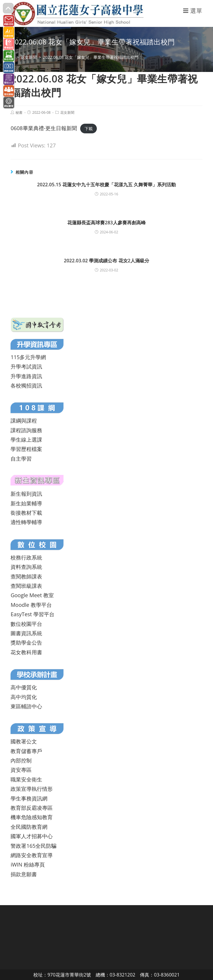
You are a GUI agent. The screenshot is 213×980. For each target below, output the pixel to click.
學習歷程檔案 (26, 449)
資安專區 (21, 770)
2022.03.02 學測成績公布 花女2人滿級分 (106, 261)
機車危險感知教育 (32, 817)
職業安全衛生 (26, 779)
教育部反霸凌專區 (32, 808)
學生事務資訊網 (29, 798)
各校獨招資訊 (26, 385)
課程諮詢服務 (26, 430)
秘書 (19, 112)
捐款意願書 (24, 874)
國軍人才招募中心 (32, 836)
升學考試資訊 (26, 366)
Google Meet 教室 (32, 595)
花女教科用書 (26, 652)
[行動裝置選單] (193, 11)
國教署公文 (24, 741)
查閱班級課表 (26, 586)
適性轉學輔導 (26, 522)
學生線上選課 (26, 440)
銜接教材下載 (26, 513)
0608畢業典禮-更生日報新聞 (44, 128)
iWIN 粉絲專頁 (28, 864)
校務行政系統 (26, 557)
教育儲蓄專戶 (26, 751)
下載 (89, 129)
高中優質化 (24, 687)
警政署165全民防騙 (34, 846)
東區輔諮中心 (26, 706)
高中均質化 (24, 697)
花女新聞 (67, 112)
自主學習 (21, 459)
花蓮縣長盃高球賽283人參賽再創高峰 (106, 223)
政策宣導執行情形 (32, 789)
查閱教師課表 (26, 576)
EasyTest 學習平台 (32, 614)
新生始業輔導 (26, 503)
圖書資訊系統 (26, 633)
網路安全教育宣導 (32, 855)
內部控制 (21, 760)
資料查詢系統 (26, 567)
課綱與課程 (24, 421)
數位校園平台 (26, 624)
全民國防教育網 (29, 827)
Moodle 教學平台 (31, 605)
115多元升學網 (28, 357)
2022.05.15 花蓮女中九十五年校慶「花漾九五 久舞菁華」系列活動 (106, 185)
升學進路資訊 (26, 376)
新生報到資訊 (26, 494)
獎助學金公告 (26, 643)
